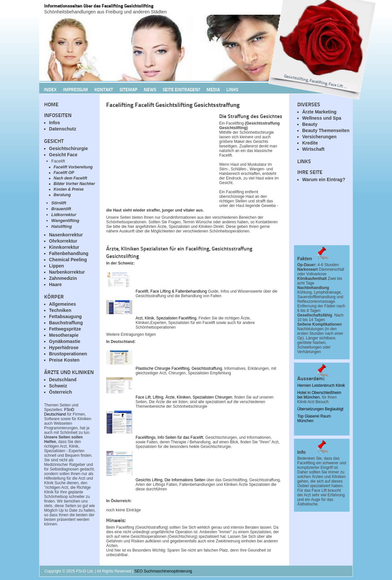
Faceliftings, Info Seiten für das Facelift (169, 437)
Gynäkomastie (65, 341)
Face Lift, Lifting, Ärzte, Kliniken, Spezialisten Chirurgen (184, 397)
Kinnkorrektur (64, 247)
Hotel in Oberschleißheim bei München (319, 395)
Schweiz (58, 386)
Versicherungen (319, 137)
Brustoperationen (68, 354)
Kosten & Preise (69, 189)
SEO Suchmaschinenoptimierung (163, 571)
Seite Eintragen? (181, 89)
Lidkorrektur (64, 215)
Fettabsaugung (65, 316)
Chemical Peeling (68, 260)
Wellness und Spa (322, 118)
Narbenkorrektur (67, 272)
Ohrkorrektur (63, 241)
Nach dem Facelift (70, 178)
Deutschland (63, 380)
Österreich (60, 392)
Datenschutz (63, 129)
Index (50, 89)
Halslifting (62, 226)
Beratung (62, 195)
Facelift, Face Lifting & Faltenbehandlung (171, 291)
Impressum (75, 89)
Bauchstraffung (66, 323)
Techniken (60, 310)
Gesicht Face (63, 155)
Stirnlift (59, 203)
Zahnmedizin (63, 278)
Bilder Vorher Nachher (74, 184)
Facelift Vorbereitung (73, 167)
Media (213, 89)
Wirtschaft (313, 149)
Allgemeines (62, 304)
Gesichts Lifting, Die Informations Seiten (170, 480)
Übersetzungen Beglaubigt (320, 409)
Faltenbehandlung (69, 253)
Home (51, 104)
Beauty (310, 124)
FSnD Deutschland (59, 412)
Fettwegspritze (65, 329)
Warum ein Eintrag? (324, 179)
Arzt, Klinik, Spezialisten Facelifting (166, 318)
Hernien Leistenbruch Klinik (321, 385)
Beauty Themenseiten (326, 130)
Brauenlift (61, 209)
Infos (54, 123)
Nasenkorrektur (66, 235)
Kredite (310, 143)
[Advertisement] (323, 217)
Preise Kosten (64, 360)
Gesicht (54, 141)
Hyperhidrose (64, 348)
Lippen (57, 266)
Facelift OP (64, 173)
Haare (55, 284)
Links (232, 89)
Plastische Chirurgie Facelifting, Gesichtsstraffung (179, 368)
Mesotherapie (64, 335)
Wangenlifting (65, 221)
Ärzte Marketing (319, 112)
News (150, 89)
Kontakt (104, 89)
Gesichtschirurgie (68, 148)
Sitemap (128, 89)
